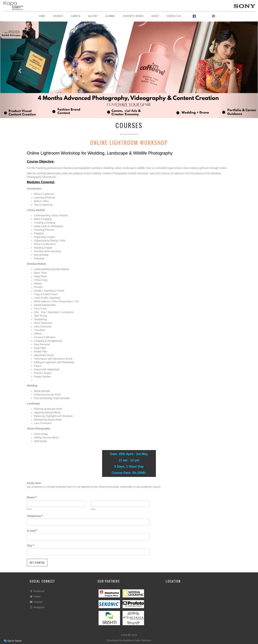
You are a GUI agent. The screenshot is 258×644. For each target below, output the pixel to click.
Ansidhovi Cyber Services (137, 640)
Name (32, 497)
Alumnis (110, 16)
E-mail (32, 531)
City (31, 546)
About (155, 16)
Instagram (37, 607)
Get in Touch (13, 641)
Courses (58, 16)
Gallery (93, 16)
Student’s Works (133, 16)
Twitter (35, 597)
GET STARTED (37, 562)
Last (93, 509)
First (29, 509)
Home (42, 16)
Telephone (35, 516)
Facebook (37, 591)
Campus (76, 16)
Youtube (36, 602)
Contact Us (174, 16)
